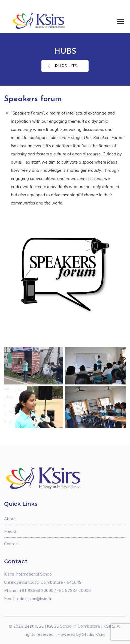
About (10, 519)
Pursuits (62, 66)
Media (10, 531)
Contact (12, 544)
